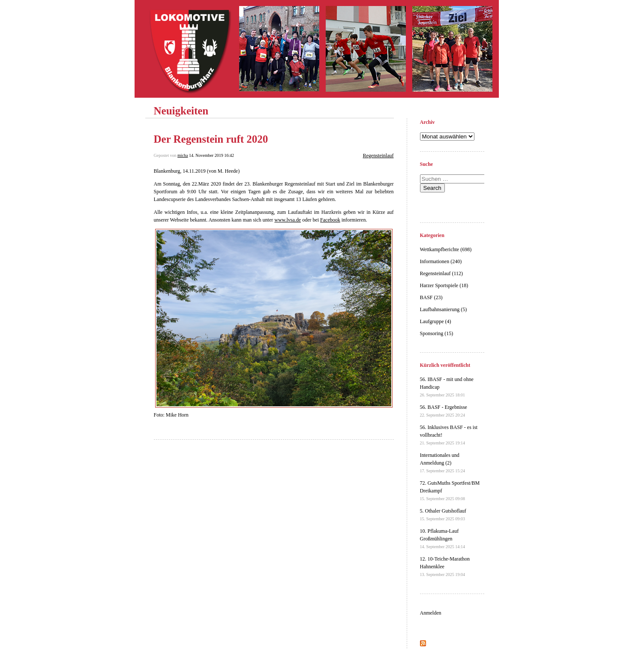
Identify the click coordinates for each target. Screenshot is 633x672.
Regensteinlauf (378, 156)
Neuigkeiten (181, 111)
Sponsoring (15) (437, 333)
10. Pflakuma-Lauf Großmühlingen (443, 538)
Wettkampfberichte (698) (446, 249)
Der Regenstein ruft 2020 (211, 139)
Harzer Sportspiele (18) (444, 285)
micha (183, 155)
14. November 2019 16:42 (211, 155)
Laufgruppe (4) (436, 321)
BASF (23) (431, 297)
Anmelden (431, 613)
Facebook (330, 220)
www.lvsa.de (288, 220)
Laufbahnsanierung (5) (444, 309)
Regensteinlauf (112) (442, 273)
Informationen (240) (441, 261)
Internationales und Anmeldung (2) (443, 463)
